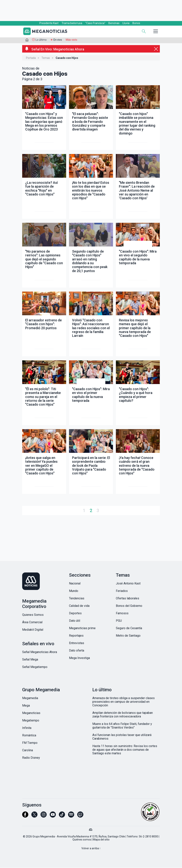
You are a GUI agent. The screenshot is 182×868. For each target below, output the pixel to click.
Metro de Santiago (128, 636)
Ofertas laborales (128, 599)
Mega (26, 706)
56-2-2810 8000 (148, 837)
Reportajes (76, 636)
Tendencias (77, 599)
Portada (31, 58)
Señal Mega (30, 660)
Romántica (29, 736)
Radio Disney (31, 758)
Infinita (27, 728)
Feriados (122, 591)
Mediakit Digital (33, 630)
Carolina (28, 751)
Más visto (71, 40)
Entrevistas (77, 643)
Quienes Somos (33, 615)
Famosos (122, 614)
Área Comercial (32, 623)
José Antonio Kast (128, 584)
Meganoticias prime (82, 629)
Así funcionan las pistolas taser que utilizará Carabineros (122, 737)
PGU (119, 621)
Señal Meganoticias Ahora (40, 652)
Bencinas (114, 23)
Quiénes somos (82, 840)
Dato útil (75, 621)
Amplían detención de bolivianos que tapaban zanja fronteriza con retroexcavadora (123, 715)
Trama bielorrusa (72, 23)
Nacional (75, 584)
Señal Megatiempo (35, 667)
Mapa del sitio (101, 840)
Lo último (41, 40)
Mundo (74, 591)
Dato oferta (77, 651)
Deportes (75, 614)
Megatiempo (31, 721)
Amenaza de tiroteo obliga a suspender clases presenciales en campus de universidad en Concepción (123, 702)
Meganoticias (31, 713)
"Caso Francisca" (95, 23)
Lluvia (126, 23)
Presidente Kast (49, 23)
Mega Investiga (79, 658)
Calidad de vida (79, 606)
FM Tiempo (30, 743)
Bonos (136, 23)
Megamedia (30, 698)
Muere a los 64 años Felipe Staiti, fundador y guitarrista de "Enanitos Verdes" (122, 726)
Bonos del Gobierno (129, 606)
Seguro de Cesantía (129, 629)
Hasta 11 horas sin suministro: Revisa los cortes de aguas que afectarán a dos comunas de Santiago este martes (125, 750)
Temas (46, 58)
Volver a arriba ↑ (91, 849)
